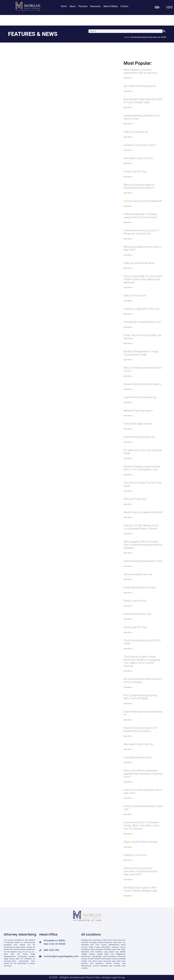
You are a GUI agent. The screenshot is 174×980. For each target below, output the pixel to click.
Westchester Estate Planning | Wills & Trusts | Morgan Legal (143, 101)
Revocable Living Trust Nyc (139, 158)
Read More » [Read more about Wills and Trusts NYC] (128, 301)
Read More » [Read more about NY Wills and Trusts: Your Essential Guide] (128, 458)
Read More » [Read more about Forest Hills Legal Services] (128, 429)
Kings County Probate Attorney (141, 842)
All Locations (91, 934)
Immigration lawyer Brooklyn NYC (142, 322)
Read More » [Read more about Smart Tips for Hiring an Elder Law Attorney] (128, 343)
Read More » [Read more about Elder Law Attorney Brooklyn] (128, 268)
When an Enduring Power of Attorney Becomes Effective (139, 186)
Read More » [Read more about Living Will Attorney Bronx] (128, 763)
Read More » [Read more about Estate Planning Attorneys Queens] (128, 389)
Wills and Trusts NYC (135, 296)
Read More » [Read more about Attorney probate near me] (128, 579)
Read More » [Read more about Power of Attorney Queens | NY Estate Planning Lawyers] (128, 736)
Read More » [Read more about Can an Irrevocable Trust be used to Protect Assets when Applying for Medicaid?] (128, 288)
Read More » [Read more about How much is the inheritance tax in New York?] (128, 798)
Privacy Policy (93, 977)
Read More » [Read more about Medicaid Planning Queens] (128, 416)
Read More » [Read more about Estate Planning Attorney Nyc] (128, 593)
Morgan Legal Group (114, 977)
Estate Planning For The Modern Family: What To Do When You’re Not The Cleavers (141, 825)
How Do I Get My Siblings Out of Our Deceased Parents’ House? (141, 527)
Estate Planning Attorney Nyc (140, 587)
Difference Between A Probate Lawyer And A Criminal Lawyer (140, 216)
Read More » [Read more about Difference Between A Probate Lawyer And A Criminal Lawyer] (128, 222)
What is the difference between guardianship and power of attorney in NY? (143, 774)
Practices (83, 6)
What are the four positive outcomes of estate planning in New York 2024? (141, 871)
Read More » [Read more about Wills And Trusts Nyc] (128, 504)
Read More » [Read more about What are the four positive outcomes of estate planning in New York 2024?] (128, 880)
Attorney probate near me (138, 574)
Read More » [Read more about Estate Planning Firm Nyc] (128, 619)
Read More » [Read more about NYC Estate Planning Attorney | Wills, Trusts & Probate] (128, 704)
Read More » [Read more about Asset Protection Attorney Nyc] (128, 403)
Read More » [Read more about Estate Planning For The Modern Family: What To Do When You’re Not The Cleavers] (128, 834)
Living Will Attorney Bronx (138, 757)
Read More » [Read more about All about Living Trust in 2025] (128, 150)
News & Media (111, 6)
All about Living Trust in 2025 (140, 145)
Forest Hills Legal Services (138, 424)
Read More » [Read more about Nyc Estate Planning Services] (128, 91)
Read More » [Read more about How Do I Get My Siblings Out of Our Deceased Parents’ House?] (128, 534)
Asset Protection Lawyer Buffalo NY (143, 512)
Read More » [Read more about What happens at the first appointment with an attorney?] (128, 78)
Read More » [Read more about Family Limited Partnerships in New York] (128, 814)
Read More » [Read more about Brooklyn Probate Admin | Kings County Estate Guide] (128, 360)
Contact (124, 6)
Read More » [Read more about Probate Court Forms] (128, 860)
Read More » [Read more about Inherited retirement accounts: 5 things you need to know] (128, 239)
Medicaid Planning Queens (138, 411)
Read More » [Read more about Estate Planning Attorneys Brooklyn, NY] (128, 720)
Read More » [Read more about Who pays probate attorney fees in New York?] (128, 255)
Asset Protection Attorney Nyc (140, 397)
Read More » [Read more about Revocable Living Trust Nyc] (128, 163)
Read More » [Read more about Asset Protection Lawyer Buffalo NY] (128, 517)
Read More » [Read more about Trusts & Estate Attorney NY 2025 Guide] (128, 649)
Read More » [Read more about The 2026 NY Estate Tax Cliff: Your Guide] (128, 491)
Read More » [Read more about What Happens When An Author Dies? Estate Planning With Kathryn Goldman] (128, 553)
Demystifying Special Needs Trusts (143, 561)
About (73, 6)
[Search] (164, 31)
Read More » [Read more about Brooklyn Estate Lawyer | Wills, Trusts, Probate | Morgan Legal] (128, 896)
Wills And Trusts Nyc (135, 499)
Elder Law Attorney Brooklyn (139, 263)
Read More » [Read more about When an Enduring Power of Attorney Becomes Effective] (128, 193)
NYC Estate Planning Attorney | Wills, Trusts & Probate (141, 697)
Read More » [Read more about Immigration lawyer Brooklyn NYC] (128, 327)
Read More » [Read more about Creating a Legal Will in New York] (128, 314)
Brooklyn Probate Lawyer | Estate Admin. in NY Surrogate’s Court (142, 468)
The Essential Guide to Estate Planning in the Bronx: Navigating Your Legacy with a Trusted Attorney (142, 661)
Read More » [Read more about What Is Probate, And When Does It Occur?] (128, 376)
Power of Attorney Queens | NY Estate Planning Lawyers (141, 729)
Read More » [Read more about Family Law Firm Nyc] (128, 177)
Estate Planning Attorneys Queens (142, 384)
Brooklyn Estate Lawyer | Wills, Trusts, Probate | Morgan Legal (140, 889)
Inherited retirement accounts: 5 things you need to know (141, 232)
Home (64, 6)
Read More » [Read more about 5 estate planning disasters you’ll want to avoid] (128, 124)
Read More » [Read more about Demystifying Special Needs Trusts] (128, 566)
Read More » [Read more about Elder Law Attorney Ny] (128, 137)
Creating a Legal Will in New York (142, 309)
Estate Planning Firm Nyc (138, 614)
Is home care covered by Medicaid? (143, 201)
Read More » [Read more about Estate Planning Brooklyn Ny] (128, 442)
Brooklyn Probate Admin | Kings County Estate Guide (141, 353)
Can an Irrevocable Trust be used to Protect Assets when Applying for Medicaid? (143, 279)
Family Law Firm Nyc (135, 171)
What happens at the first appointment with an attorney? (141, 71)
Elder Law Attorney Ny (136, 132)
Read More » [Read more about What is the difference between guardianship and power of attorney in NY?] (128, 782)
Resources (95, 6)
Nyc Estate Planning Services (140, 86)
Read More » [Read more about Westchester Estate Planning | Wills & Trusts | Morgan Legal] (128, 108)
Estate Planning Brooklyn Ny (139, 437)
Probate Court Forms (135, 855)
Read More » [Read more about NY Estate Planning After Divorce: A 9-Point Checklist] (128, 687)
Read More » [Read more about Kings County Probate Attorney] (128, 847)
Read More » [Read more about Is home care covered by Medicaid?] (128, 206)
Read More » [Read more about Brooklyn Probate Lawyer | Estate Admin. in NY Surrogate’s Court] (128, 475)
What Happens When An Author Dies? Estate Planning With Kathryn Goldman (143, 545)
